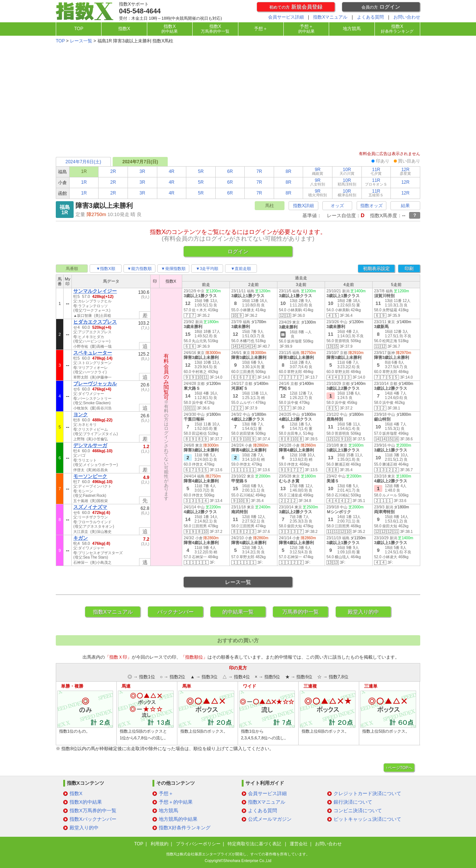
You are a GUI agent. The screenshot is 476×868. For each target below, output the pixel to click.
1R (84, 182)
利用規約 (160, 844)
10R (347, 171)
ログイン (381, 7)
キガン (81, 538)
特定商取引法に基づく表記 (255, 844)
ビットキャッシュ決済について (367, 819)
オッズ (337, 206)
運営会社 (299, 844)
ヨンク (81, 414)
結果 (405, 206)
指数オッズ (372, 206)
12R (405, 171)
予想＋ (261, 29)
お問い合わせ (407, 17)
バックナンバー (176, 612)
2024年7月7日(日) (140, 162)
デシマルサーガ (90, 445)
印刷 (409, 269)
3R (142, 171)
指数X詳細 (303, 206)
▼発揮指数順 (173, 269)
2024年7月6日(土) (83, 162)
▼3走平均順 (207, 269)
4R (172, 171)
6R (230, 171)
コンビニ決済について (358, 811)
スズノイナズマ (90, 507)
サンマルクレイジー (95, 291)
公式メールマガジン (270, 819)
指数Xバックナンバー (93, 819)
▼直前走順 (241, 269)
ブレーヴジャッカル (95, 384)
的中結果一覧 (238, 612)
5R (201, 171)
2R (113, 171)
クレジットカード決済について (367, 793)
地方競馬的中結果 (178, 819)
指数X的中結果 (86, 802)
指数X (124, 29)
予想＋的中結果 (176, 802)
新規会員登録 (296, 7)
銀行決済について (353, 802)
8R (288, 171)
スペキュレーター (93, 353)
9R (318, 171)
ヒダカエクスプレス (95, 322)
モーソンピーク (90, 476)
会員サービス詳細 (286, 17)
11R (376, 171)
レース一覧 (81, 41)
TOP (78, 29)
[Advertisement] (238, 98)
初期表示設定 (376, 269)
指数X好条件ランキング (185, 828)
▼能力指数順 (139, 269)
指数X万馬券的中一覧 (93, 811)
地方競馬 (352, 29)
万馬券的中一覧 (300, 612)
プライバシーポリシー (198, 844)
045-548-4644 (140, 11)
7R (259, 171)
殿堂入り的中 (363, 612)
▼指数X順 (105, 269)
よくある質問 (370, 17)
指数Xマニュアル (330, 17)
